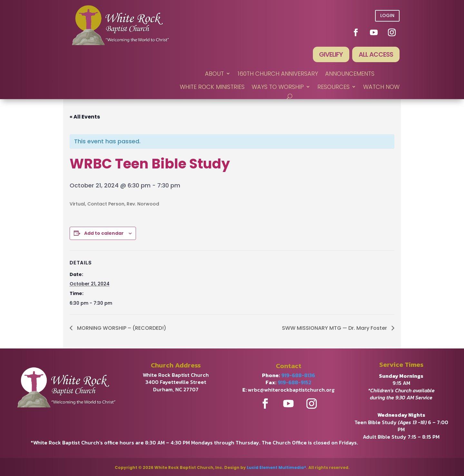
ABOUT (214, 74)
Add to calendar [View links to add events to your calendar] (104, 233)
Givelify (331, 55)
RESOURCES (333, 87)
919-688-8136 (298, 375)
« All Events (85, 117)
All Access (376, 55)
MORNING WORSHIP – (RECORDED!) (121, 328)
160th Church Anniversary (278, 74)
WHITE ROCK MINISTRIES (212, 87)
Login (387, 15)
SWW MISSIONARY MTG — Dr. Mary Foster (335, 328)
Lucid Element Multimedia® (276, 467)
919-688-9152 (295, 383)
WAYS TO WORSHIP (278, 87)
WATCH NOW (381, 87)
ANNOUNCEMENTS (350, 74)
